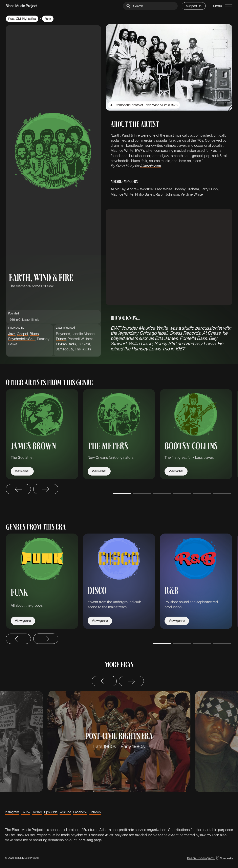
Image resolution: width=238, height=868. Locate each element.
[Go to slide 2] (142, 494)
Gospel (22, 334)
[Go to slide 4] (182, 494)
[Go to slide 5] (202, 494)
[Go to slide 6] (222, 494)
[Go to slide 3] (162, 494)
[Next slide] (46, 489)
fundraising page (89, 840)
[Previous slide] (104, 681)
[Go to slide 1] (122, 494)
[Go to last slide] (18, 489)
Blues (34, 334)
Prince (61, 339)
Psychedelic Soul (22, 339)
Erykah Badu (66, 344)
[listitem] (42, 434)
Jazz (12, 334)
